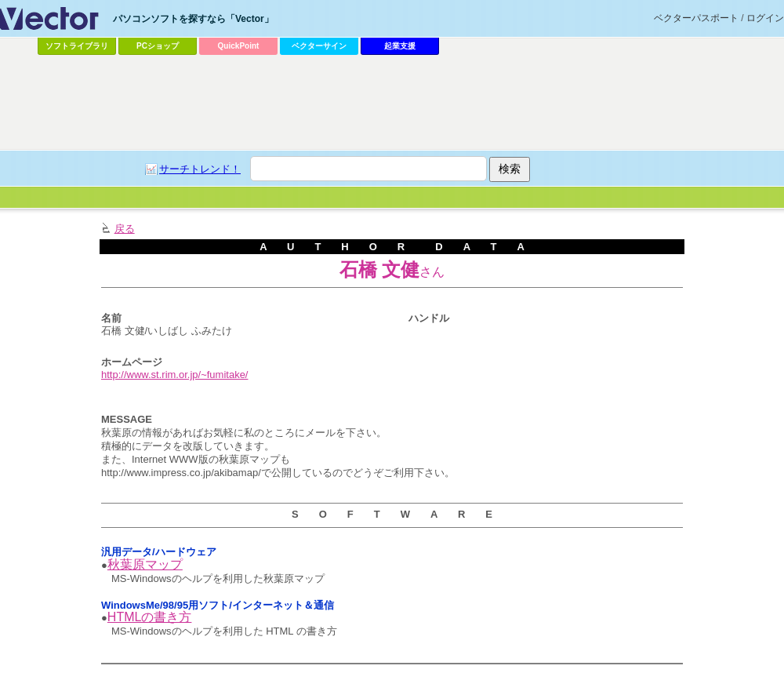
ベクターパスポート (696, 18)
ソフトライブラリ (77, 46)
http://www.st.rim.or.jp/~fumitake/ (174, 375)
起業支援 (400, 46)
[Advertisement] (345, 177)
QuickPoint (239, 46)
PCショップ (158, 46)
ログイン (765, 18)
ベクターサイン (319, 46)
